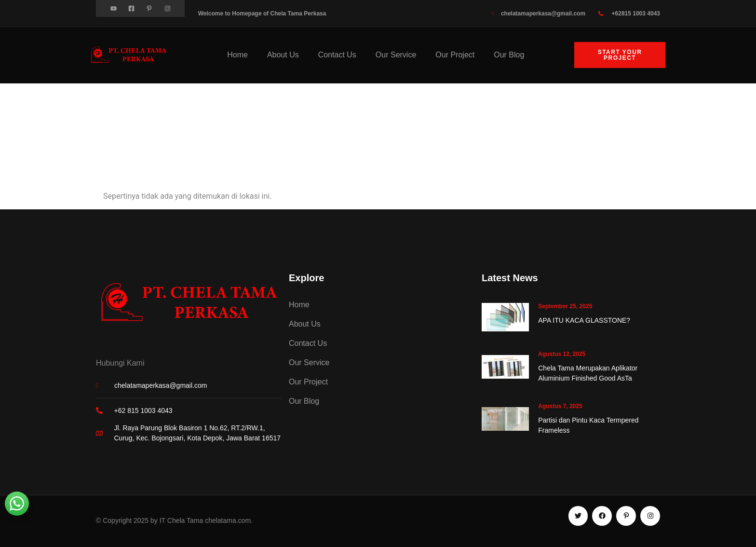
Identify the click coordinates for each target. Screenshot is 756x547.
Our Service (396, 55)
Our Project (455, 55)
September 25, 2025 (565, 306)
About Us (283, 55)
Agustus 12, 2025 (562, 354)
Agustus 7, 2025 (560, 406)
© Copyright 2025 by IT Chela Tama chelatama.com (173, 520)
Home (237, 55)
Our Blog (509, 55)
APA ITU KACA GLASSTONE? (584, 320)
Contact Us (337, 55)
